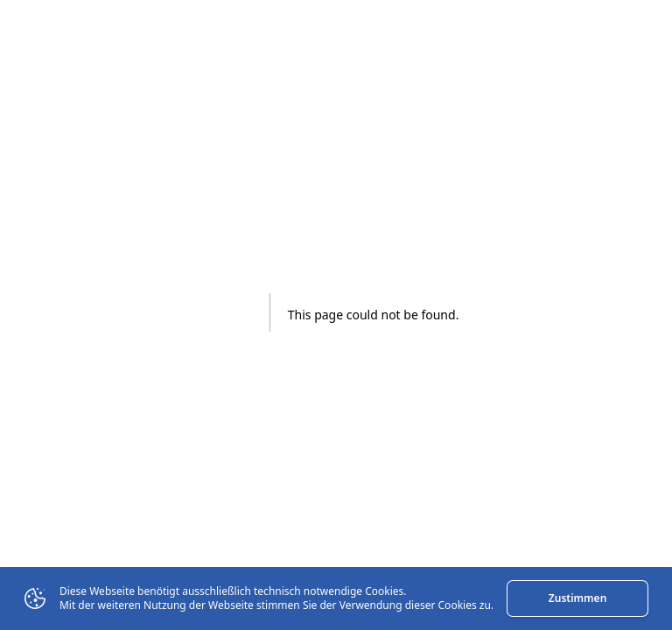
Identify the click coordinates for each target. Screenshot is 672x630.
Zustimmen (577, 598)
